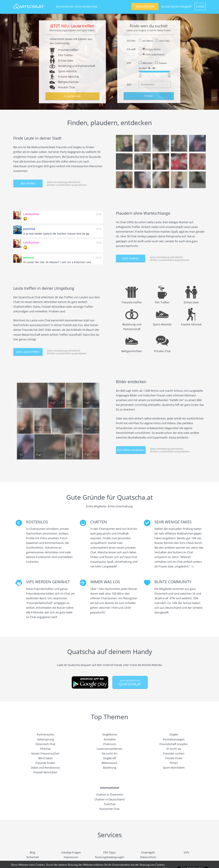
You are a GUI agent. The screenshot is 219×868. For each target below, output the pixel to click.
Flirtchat (45, 749)
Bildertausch (109, 763)
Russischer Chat (109, 809)
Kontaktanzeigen (174, 739)
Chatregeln (148, 852)
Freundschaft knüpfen (174, 744)
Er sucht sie (174, 749)
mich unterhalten (153, 54)
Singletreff (110, 758)
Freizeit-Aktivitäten (45, 772)
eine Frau (164, 41)
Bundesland (148, 84)
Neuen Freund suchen (45, 753)
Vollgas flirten (152, 49)
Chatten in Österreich (110, 794)
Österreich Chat (45, 744)
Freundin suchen (174, 753)
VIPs (186, 852)
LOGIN (200, 6)
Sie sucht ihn (110, 753)
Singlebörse (110, 734)
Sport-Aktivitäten (174, 768)
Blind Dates (45, 758)
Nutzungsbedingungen (110, 857)
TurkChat (110, 804)
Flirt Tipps (109, 852)
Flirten (174, 763)
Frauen (163, 63)
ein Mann (148, 41)
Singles (174, 734)
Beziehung (109, 768)
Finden (149, 96)
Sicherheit (33, 857)
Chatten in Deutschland (109, 799)
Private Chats (174, 758)
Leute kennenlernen (109, 749)
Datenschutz (148, 857)
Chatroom (110, 744)
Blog (33, 852)
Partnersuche (45, 734)
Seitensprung (45, 739)
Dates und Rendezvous (45, 768)
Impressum (71, 857)
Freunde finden (45, 763)
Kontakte (110, 739)
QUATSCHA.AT (130, 683)
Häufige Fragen (71, 852)
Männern (147, 63)
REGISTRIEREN (145, 6)
